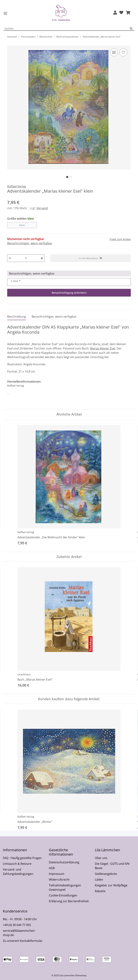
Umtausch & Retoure (17, 864)
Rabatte (100, 891)
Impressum (57, 874)
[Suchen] (132, 29)
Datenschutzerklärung (64, 862)
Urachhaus (24, 674)
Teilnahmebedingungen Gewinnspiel (65, 887)
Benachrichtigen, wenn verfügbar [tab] (54, 317)
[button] (115, 13)
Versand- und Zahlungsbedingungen (18, 872)
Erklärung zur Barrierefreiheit (69, 901)
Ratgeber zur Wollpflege (111, 885)
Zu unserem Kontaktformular (23, 941)
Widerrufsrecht (59, 880)
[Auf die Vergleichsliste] (114, 52)
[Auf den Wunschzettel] (123, 52)
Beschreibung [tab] (17, 317)
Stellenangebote (106, 874)
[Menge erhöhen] (42, 258)
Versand (42, 208)
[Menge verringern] (10, 258)
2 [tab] (71, 177)
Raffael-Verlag (26, 532)
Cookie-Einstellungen (63, 895)
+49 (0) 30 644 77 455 (17, 925)
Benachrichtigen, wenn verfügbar (30, 243)
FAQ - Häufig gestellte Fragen (22, 858)
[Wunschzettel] (121, 13)
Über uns (101, 858)
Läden (99, 880)
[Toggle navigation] (5, 13)
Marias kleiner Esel (103, 348)
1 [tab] (67, 177)
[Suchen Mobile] (67, 29)
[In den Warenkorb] (10, 44)
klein (22, 225)
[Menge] (26, 258)
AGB (52, 868)
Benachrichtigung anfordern (69, 293)
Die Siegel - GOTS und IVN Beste (112, 866)
